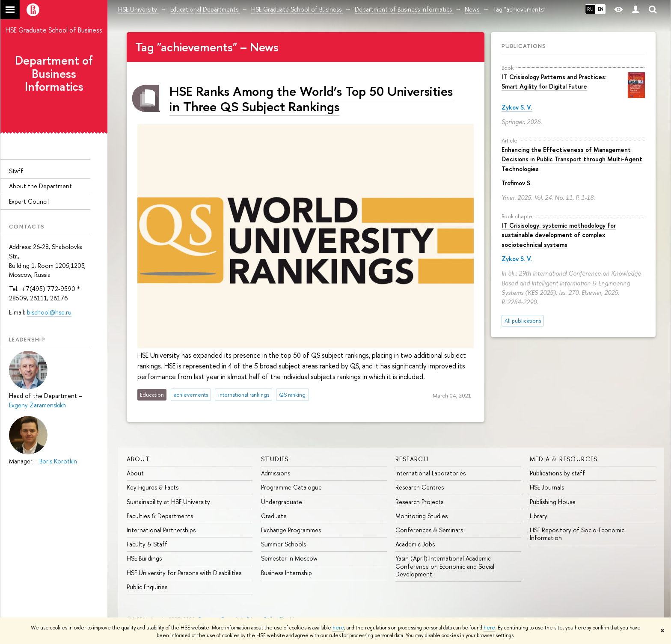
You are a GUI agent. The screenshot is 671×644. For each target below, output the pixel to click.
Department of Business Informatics (54, 74)
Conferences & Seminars (429, 530)
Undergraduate (282, 502)
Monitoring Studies (422, 516)
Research (412, 459)
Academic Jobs (415, 544)
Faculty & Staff (147, 544)
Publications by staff (557, 473)
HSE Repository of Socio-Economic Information (577, 534)
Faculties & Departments (160, 516)
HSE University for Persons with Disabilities (184, 573)
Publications (524, 46)
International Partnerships (161, 530)
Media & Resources (564, 459)
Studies (275, 459)
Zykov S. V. (517, 107)
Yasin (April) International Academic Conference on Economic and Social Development (445, 566)
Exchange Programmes (291, 530)
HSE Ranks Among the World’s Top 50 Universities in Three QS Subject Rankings (311, 99)
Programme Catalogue (291, 487)
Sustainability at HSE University (168, 502)
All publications (523, 321)
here (338, 628)
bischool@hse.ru (49, 312)
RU (590, 9)
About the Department (40, 186)
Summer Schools (284, 544)
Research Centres (420, 487)
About (138, 459)
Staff (16, 171)
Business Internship (287, 573)
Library (539, 516)
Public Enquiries (147, 587)
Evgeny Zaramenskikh (37, 405)
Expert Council (29, 201)
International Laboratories (431, 473)
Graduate (274, 516)
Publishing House (553, 502)
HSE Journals (547, 487)
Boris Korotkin (58, 461)
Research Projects (419, 502)
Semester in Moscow (289, 558)
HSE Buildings (144, 558)
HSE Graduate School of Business (54, 30)
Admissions (276, 473)
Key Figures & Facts (153, 487)
